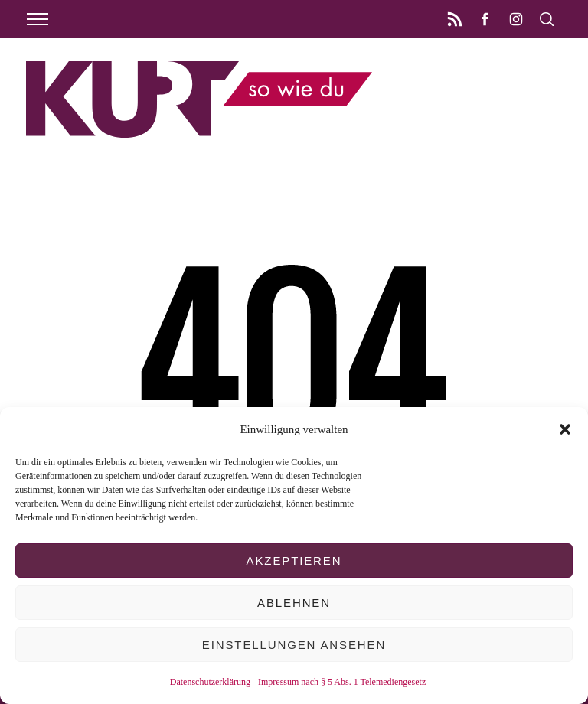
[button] (565, 429)
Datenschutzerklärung (210, 682)
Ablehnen (294, 603)
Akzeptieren (294, 561)
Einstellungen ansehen (294, 645)
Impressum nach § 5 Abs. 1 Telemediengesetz (342, 682)
